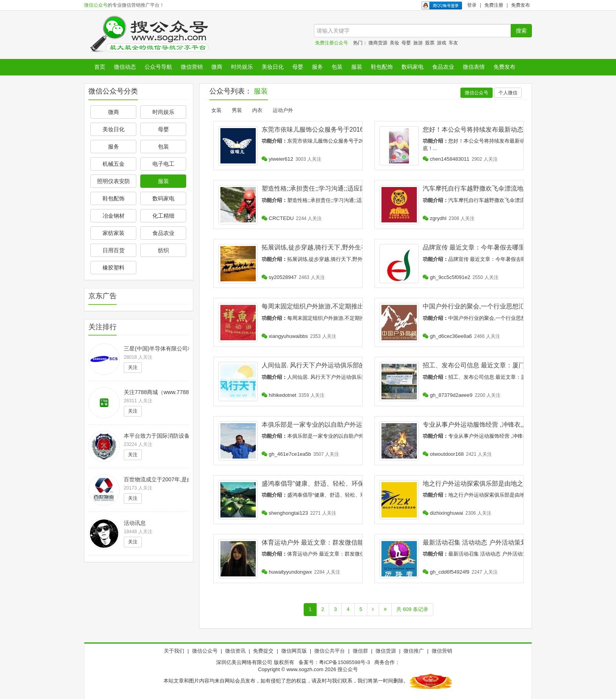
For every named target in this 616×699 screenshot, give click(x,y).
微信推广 (414, 651)
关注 (133, 367)
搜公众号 (348, 669)
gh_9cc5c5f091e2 (446, 277)
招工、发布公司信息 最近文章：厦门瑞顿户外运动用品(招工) (507, 365)
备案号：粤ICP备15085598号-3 (334, 662)
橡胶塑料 (114, 268)
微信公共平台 (330, 651)
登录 (472, 5)
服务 (317, 67)
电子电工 (163, 164)
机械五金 (114, 164)
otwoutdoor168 (443, 454)
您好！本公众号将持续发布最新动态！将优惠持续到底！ (501, 129)
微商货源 (378, 43)
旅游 (418, 43)
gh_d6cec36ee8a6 (447, 336)
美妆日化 (273, 67)
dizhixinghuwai (443, 513)
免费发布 (521, 5)
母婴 (406, 43)
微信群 (360, 651)
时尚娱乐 (242, 67)
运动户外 (283, 110)
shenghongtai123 (285, 513)
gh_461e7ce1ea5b (286, 454)
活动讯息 (135, 523)
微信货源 (386, 651)
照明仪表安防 (114, 181)
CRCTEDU (278, 218)
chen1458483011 (446, 159)
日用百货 (114, 250)
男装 (237, 110)
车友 (453, 43)
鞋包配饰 (382, 67)
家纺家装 (114, 233)
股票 (430, 43)
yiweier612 (278, 159)
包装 (337, 67)
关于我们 (174, 651)
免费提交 (263, 651)
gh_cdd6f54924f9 (446, 572)
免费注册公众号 (332, 43)
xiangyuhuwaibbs (285, 336)
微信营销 (192, 67)
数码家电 (412, 67)
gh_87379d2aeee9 (448, 395)
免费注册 (494, 5)
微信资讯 (235, 651)
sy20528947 (279, 277)
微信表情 (474, 67)
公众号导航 (158, 67)
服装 (357, 67)
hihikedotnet (279, 395)
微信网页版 (294, 651)
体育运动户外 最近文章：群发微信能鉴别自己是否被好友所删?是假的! (359, 542)
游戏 (442, 43)
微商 (217, 67)
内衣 (257, 110)
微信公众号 (96, 5)
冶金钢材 (114, 216)
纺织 (163, 250)
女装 (216, 110)
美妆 (394, 43)
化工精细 (163, 216)
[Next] (373, 610)
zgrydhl (435, 218)
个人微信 (508, 93)
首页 (100, 67)
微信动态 (125, 67)
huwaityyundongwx (287, 572)
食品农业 (443, 67)
